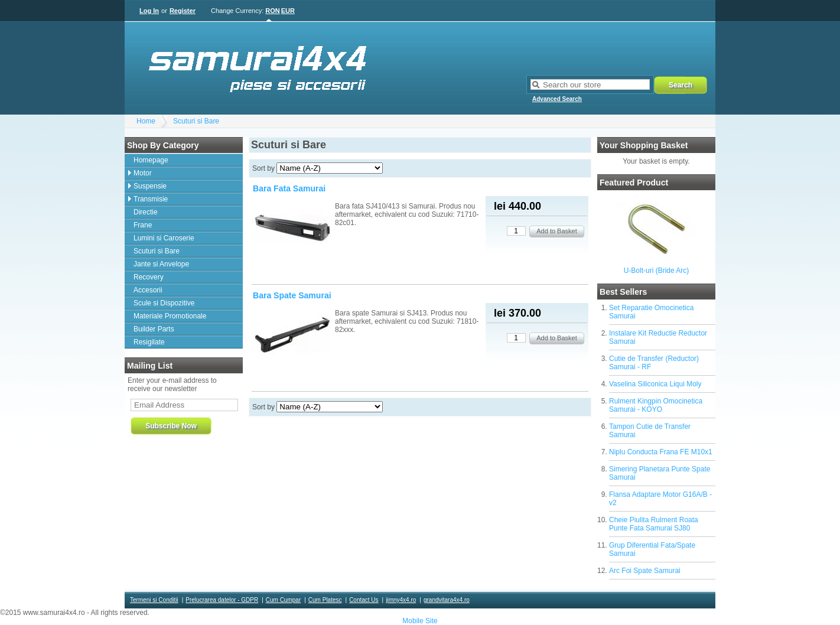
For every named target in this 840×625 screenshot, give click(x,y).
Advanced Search (557, 99)
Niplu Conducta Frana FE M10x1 (661, 452)
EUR (288, 11)
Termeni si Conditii (154, 600)
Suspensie (150, 186)
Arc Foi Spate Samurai (645, 571)
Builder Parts (154, 329)
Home (146, 121)
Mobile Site (420, 621)
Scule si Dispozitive (164, 303)
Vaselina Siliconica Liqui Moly (655, 384)
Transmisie (151, 199)
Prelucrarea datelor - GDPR (222, 600)
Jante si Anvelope (161, 264)
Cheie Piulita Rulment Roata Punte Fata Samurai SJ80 (654, 524)
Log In (149, 11)
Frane (143, 225)
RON (272, 11)
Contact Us (364, 600)
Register (183, 11)
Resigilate (149, 342)
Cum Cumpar (283, 600)
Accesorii (148, 290)
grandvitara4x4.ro (447, 600)
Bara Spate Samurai (292, 295)
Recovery (149, 277)
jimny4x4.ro (401, 600)
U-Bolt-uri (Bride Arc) (657, 271)
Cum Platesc (325, 600)
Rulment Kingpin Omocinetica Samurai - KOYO (656, 405)
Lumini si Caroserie (164, 238)
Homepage (151, 160)
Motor (143, 173)
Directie (146, 212)
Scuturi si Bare (196, 121)
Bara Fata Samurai (289, 188)
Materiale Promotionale (170, 316)
